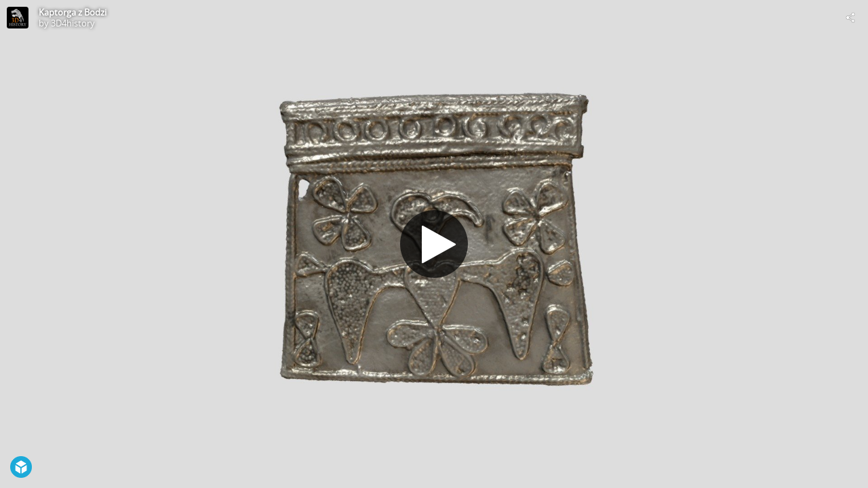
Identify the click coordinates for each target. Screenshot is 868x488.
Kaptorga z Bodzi (73, 12)
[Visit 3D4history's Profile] (18, 18)
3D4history (73, 23)
